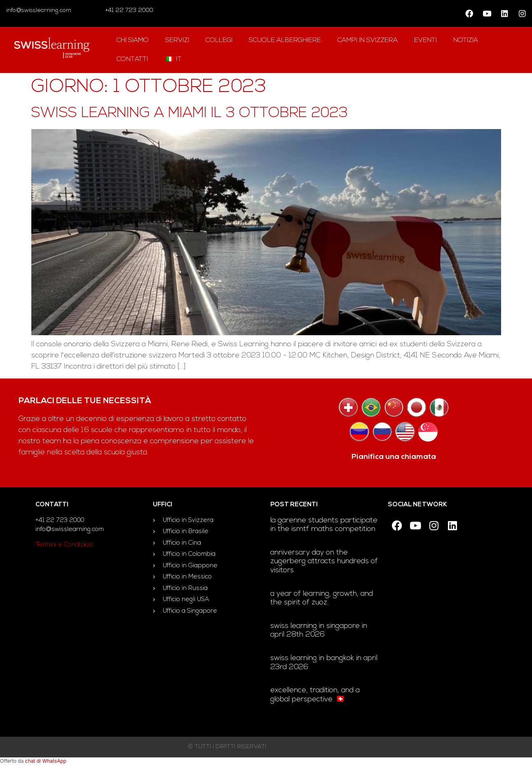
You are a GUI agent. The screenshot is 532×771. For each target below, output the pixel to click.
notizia (466, 40)
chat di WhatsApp (46, 761)
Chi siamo (133, 40)
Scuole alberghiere (285, 40)
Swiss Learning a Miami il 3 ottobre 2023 (190, 114)
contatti (132, 59)
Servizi (177, 40)
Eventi (425, 40)
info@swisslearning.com (39, 11)
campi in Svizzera (368, 40)
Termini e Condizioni (64, 545)
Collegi (219, 40)
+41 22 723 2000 (128, 11)
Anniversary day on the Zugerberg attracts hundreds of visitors (324, 562)
